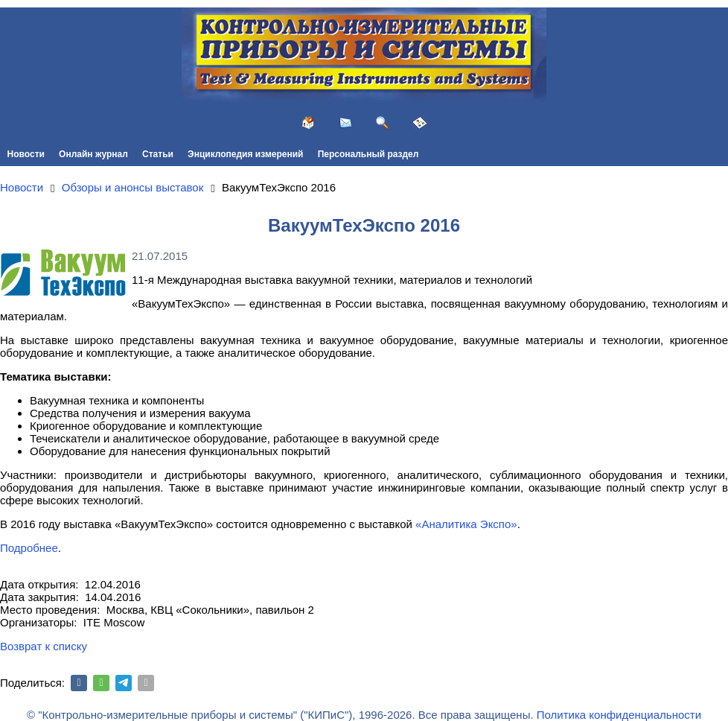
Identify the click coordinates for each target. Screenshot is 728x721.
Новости (26, 154)
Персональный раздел (368, 154)
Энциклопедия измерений (245, 154)
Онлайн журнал (93, 154)
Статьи (158, 154)
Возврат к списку (44, 646)
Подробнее (29, 548)
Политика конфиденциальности (619, 715)
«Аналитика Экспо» (466, 524)
